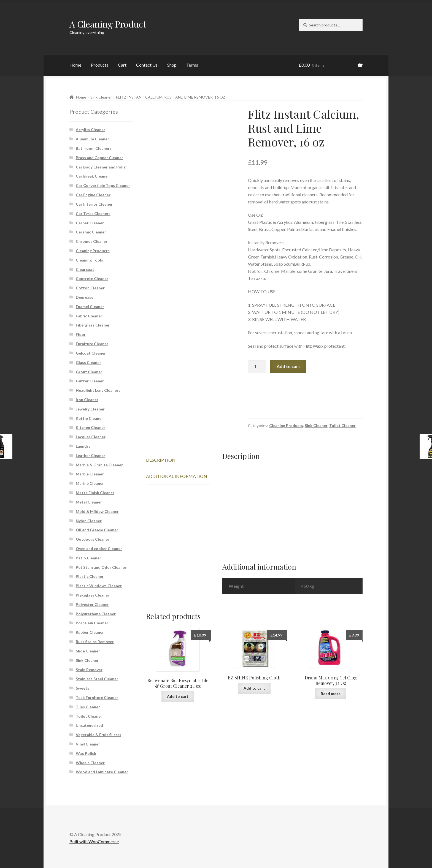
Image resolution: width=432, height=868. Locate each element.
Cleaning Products (286, 425)
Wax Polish (86, 753)
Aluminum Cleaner (92, 139)
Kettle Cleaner (89, 418)
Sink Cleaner (101, 97)
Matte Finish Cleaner (95, 493)
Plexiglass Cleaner (93, 595)
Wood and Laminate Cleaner (102, 772)
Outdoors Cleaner (93, 539)
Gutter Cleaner (90, 381)
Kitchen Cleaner (91, 427)
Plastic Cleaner (90, 576)
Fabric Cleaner (89, 316)
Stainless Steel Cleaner (97, 679)
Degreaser (85, 297)
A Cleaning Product (108, 24)
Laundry (83, 446)
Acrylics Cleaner (91, 130)
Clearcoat (85, 269)
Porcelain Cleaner (92, 623)
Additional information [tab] (177, 476)
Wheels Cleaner (90, 763)
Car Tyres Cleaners (93, 213)
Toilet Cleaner (342, 425)
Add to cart (288, 366)
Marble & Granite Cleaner (99, 465)
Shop (172, 65)
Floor (81, 334)
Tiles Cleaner (88, 707)
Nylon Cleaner (89, 521)
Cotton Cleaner (90, 288)
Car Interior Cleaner (94, 204)
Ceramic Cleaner (91, 232)
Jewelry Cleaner (90, 409)
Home (75, 65)
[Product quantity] (257, 366)
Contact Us (147, 65)
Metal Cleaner (89, 502)
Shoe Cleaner (88, 651)
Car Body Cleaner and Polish (102, 167)
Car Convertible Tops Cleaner (103, 185)
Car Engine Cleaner (93, 195)
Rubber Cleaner (90, 632)
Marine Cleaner (90, 483)
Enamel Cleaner (90, 307)
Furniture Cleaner (92, 344)
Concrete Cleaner (92, 278)
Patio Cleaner (88, 558)
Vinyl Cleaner (88, 744)
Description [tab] (161, 460)
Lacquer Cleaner (91, 437)
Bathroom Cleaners (94, 148)
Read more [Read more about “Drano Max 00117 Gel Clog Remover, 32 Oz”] (331, 694)
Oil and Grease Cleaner (97, 530)
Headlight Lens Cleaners (98, 390)
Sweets (83, 688)
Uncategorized (89, 725)
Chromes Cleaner (92, 241)
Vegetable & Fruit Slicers (98, 735)
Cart (122, 65)
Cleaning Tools (89, 260)
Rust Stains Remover (95, 642)
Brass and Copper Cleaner (99, 158)
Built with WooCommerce (94, 841)
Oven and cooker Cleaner (99, 549)
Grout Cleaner (89, 372)
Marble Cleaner (90, 474)
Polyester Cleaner (92, 604)
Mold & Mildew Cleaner (97, 511)
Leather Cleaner (91, 455)
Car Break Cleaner (92, 176)
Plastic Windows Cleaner (99, 586)
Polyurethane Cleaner (96, 614)
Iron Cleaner (87, 400)
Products (100, 65)
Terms (192, 65)
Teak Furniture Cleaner (97, 697)
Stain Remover (89, 670)
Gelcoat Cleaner (91, 353)
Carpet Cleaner (90, 223)
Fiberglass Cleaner (93, 325)
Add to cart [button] (178, 696)
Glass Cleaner (88, 362)
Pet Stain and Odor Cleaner (101, 567)
